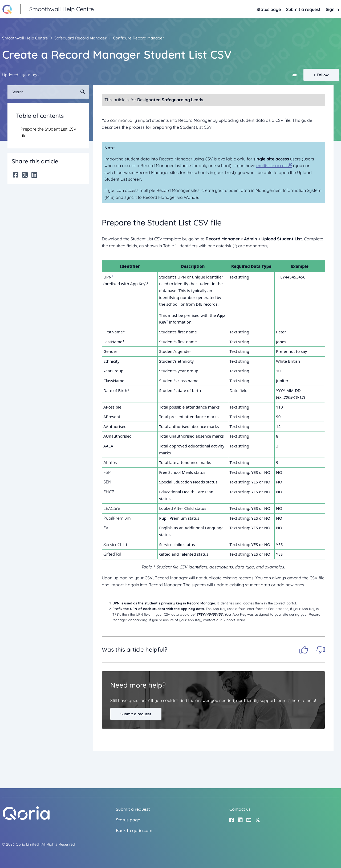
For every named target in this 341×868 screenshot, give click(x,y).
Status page (269, 9)
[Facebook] (16, 175)
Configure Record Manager (139, 38)
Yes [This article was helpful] (304, 650)
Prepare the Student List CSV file (48, 132)
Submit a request (303, 9)
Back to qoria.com (134, 830)
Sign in (332, 9)
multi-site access (273, 165)
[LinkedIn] (34, 175)
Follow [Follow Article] (323, 75)
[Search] (48, 92)
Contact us (240, 809)
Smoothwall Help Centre (25, 38)
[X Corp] (25, 175)
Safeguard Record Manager (80, 38)
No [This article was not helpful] (321, 650)
